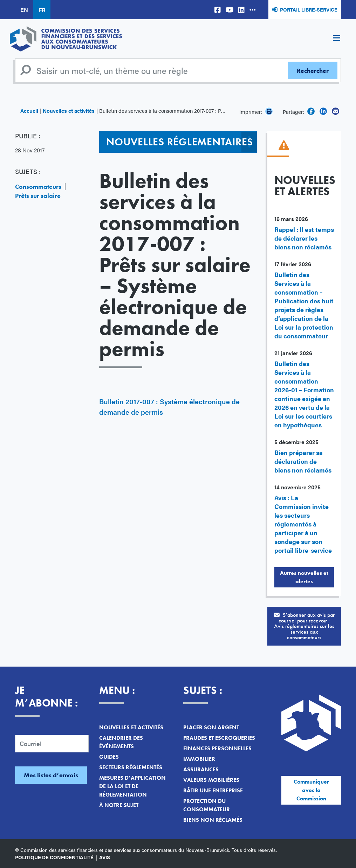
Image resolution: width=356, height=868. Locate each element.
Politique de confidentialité (54, 857)
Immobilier (199, 759)
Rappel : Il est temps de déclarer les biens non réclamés (304, 238)
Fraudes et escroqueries (219, 738)
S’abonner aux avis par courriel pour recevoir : (304, 626)
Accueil (29, 111)
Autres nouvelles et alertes (304, 577)
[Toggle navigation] (336, 39)
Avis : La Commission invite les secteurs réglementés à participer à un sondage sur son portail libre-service (303, 524)
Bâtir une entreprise (213, 790)
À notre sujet (119, 805)
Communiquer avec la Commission (311, 790)
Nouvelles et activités (69, 111)
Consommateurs (38, 187)
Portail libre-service (309, 9)
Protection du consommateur (207, 805)
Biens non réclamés (213, 820)
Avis (105, 857)
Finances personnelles (217, 748)
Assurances (201, 769)
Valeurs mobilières (211, 780)
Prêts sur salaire (38, 196)
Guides (109, 757)
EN (24, 10)
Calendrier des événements (121, 742)
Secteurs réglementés (131, 767)
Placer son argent (211, 727)
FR (42, 10)
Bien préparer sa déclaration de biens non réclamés (303, 461)
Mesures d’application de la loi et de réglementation (132, 786)
